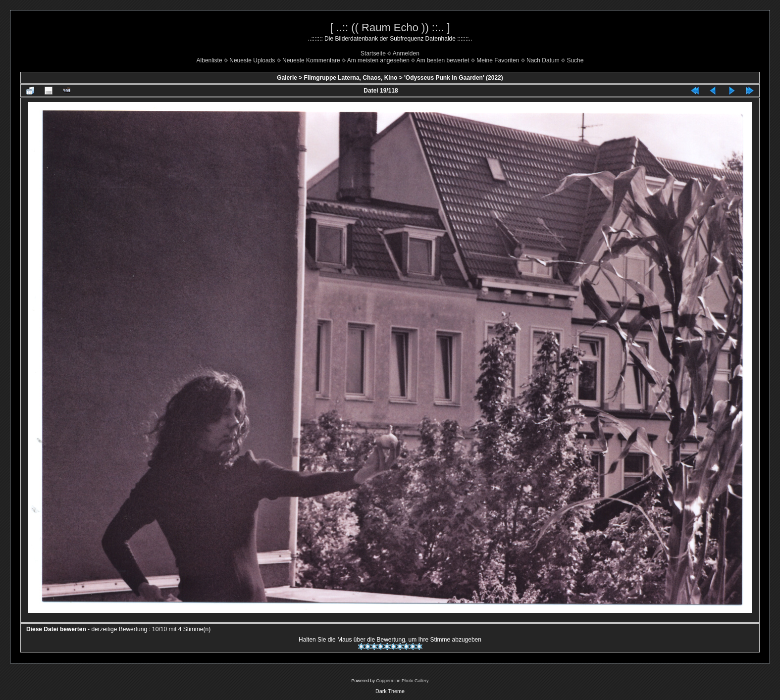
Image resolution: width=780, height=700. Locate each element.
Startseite (373, 53)
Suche (575, 60)
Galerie (287, 78)
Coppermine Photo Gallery (402, 681)
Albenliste (209, 60)
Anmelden (406, 53)
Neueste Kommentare (311, 60)
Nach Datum (543, 60)
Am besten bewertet (443, 60)
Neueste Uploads (252, 60)
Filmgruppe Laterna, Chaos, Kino (351, 78)
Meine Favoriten (498, 60)
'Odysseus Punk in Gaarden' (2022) (454, 78)
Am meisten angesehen (378, 60)
